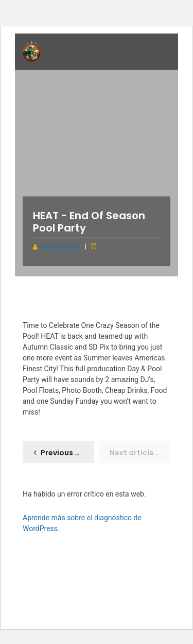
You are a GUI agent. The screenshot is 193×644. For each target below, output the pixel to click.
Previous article (67, 453)
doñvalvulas (61, 247)
